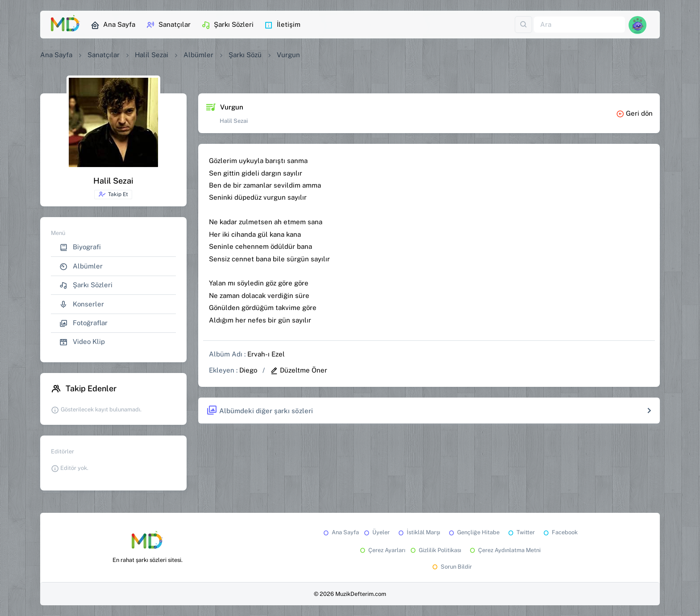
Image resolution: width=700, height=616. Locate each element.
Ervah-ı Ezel (266, 354)
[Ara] (579, 25)
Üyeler (376, 532)
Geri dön (634, 113)
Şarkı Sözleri (227, 25)
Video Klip (82, 342)
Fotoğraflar (83, 323)
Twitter (521, 532)
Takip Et (113, 194)
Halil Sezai (152, 55)
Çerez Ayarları (382, 550)
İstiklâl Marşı (419, 532)
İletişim (282, 25)
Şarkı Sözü (245, 55)
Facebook (560, 532)
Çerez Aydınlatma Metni (504, 550)
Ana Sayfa (113, 25)
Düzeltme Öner (299, 370)
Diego (248, 370)
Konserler (82, 304)
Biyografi (80, 247)
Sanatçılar (168, 25)
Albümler (198, 55)
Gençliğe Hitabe (473, 532)
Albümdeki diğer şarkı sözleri (260, 411)
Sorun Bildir (451, 567)
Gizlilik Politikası (435, 550)
